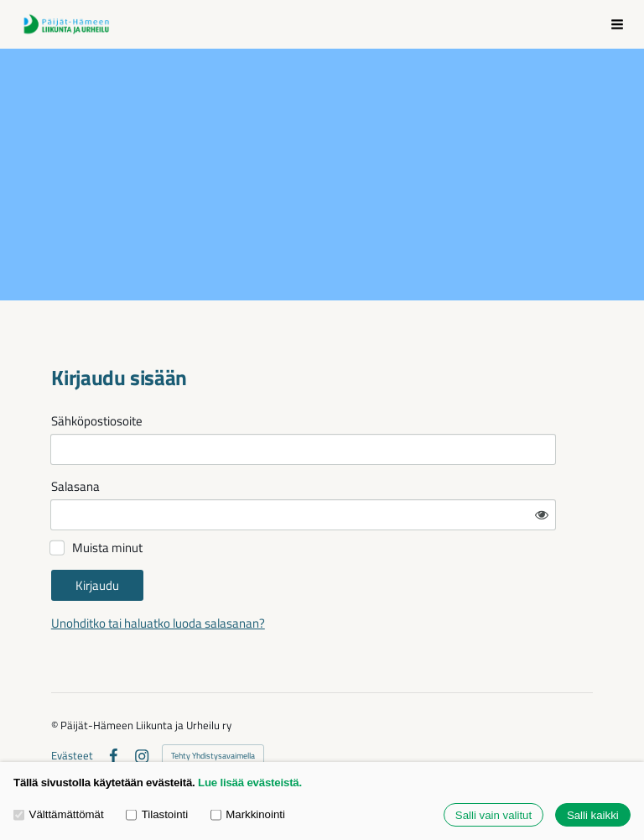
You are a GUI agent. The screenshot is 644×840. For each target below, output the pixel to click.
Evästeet (72, 710)
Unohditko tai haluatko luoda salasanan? (306, 577)
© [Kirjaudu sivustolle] (56, 679)
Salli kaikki (593, 815)
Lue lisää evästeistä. (250, 783)
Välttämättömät (59, 814)
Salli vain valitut (493, 815)
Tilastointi (157, 814)
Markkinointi (248, 814)
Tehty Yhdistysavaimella (213, 710)
